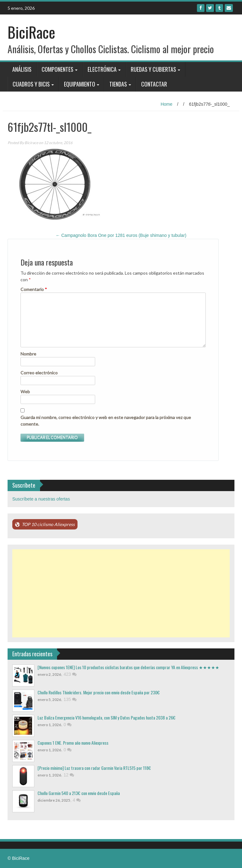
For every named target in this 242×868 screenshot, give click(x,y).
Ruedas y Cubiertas (153, 69)
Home (167, 104)
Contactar (154, 84)
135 (70, 699)
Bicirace (31, 143)
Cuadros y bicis (31, 84)
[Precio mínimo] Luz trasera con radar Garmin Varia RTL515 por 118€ (94, 768)
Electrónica (102, 69)
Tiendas (118, 84)
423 (70, 674)
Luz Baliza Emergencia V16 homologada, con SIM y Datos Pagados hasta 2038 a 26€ (107, 717)
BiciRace (31, 32)
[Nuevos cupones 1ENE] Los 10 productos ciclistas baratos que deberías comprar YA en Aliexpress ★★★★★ (128, 667)
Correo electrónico (39, 373)
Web (25, 392)
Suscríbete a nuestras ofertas (41, 499)
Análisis (22, 69)
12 (69, 775)
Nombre (28, 354)
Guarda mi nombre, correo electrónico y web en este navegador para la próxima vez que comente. (106, 421)
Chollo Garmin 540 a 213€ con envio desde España (79, 793)
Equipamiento (80, 84)
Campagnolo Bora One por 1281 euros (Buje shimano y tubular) (121, 235)
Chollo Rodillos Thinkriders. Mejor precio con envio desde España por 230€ (99, 692)
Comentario (34, 289)
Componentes (58, 69)
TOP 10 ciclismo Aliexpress (48, 524)
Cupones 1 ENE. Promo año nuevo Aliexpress (73, 743)
